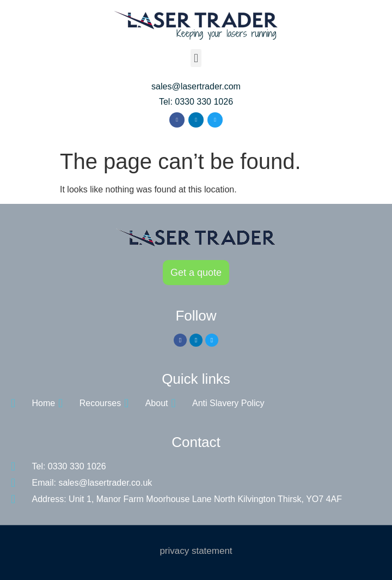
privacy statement (196, 551)
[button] (196, 58)
